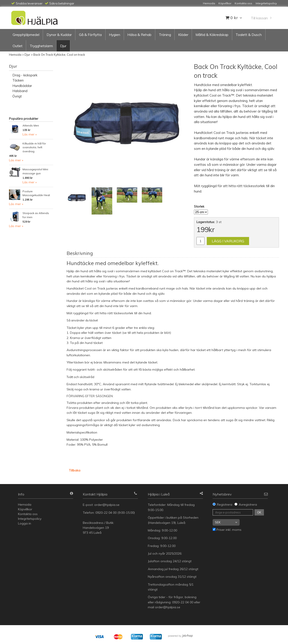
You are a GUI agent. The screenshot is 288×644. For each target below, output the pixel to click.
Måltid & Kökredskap (212, 35)
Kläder (183, 35)
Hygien (115, 35)
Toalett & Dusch (249, 35)
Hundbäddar (22, 86)
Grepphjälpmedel (26, 35)
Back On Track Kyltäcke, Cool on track (59, 55)
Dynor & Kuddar (59, 35)
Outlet (18, 46)
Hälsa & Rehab (139, 35)
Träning (165, 35)
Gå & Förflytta (90, 35)
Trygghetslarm (41, 46)
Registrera (225, 505)
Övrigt (17, 96)
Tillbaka (75, 470)
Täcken (18, 80)
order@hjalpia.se (107, 505)
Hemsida (15, 55)
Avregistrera (248, 505)
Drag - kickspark (25, 75)
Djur (63, 46)
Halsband (20, 91)
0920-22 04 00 (106, 513)
